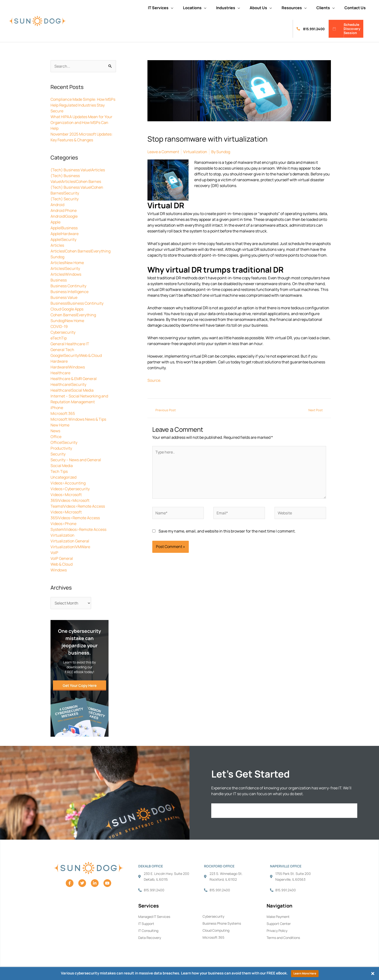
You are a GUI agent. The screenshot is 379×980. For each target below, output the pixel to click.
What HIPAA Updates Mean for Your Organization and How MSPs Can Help (81, 122)
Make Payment (278, 917)
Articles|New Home (67, 263)
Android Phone (64, 210)
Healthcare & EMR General (74, 379)
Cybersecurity (63, 332)
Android (57, 205)
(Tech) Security (65, 199)
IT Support (146, 924)
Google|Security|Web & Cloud (76, 355)
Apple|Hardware (65, 234)
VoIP (54, 553)
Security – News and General (76, 460)
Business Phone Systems (222, 923)
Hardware (59, 361)
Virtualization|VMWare (70, 547)
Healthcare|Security (68, 384)
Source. (154, 380)
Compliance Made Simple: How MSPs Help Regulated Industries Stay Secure (83, 105)
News (55, 431)
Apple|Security (63, 239)
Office (56, 437)
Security (58, 454)
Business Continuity (68, 286)
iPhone (57, 408)
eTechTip (59, 338)
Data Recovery (150, 938)
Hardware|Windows (68, 367)
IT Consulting (148, 931)
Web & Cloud (62, 564)
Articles (57, 245)
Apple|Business (64, 228)
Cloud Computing (216, 930)
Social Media (62, 466)
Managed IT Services (154, 917)
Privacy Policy (277, 931)
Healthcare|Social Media (72, 390)
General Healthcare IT (70, 344)
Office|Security (64, 442)
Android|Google (64, 216)
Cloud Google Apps (67, 309)
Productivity (61, 448)
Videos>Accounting (68, 483)
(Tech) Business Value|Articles (78, 170)
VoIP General (62, 558)
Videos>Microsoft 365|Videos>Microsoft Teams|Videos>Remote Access (78, 500)
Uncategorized (63, 477)
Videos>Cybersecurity (70, 489)
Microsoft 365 (63, 413)
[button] (161, 8)
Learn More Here (305, 973)
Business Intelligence (69, 292)
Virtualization (62, 535)
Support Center (279, 924)
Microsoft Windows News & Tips (78, 419)
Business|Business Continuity (77, 303)
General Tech (62, 350)
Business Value (64, 297)
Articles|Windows (66, 274)
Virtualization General (70, 541)
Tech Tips (59, 471)
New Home (60, 425)
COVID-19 (59, 326)
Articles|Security (65, 268)
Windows (59, 570)
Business (59, 280)
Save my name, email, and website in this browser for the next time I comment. (227, 531)
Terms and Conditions (283, 938)
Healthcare (60, 373)
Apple (55, 222)
